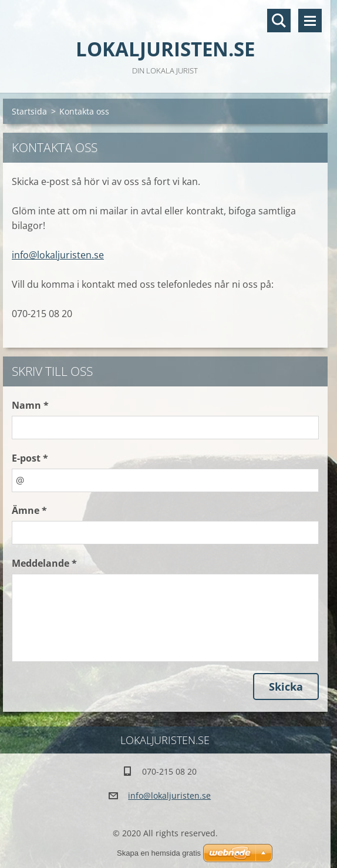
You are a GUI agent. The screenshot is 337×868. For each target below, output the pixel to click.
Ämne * (29, 510)
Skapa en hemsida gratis (159, 853)
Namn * (30, 405)
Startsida (29, 111)
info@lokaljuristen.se (58, 255)
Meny (310, 21)
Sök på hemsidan (279, 21)
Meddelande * (44, 563)
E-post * (30, 458)
